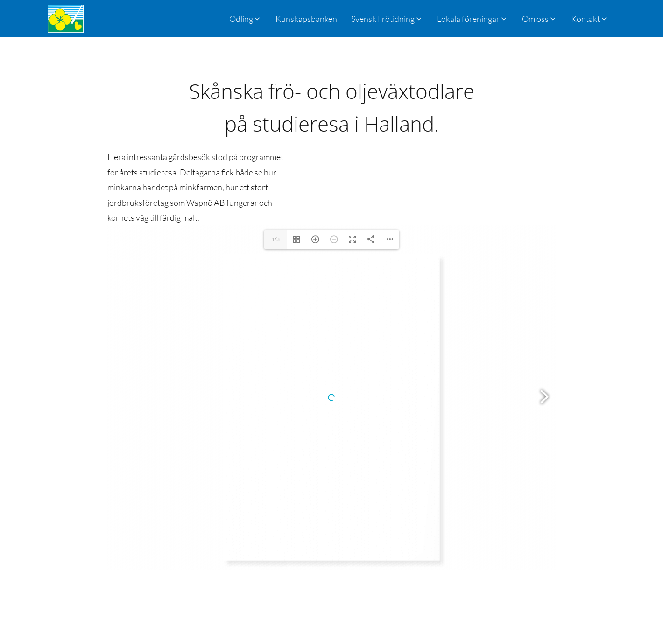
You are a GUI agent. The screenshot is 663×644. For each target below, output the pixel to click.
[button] (387, 19)
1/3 (275, 239)
